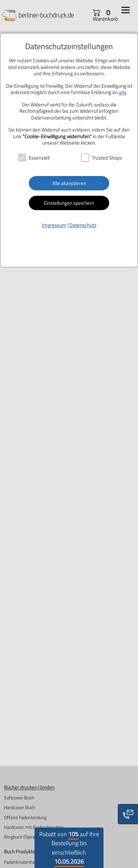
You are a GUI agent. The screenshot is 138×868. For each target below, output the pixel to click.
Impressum (54, 225)
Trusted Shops (107, 158)
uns (122, 92)
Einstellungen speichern (69, 203)
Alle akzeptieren (69, 183)
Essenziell (39, 158)
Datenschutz (83, 225)
